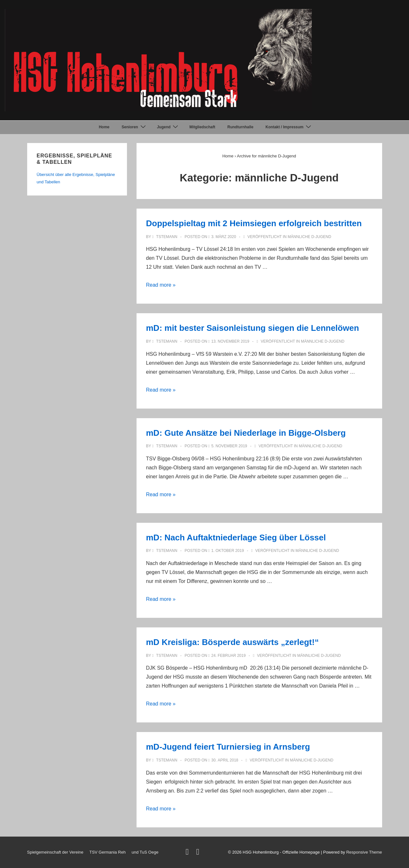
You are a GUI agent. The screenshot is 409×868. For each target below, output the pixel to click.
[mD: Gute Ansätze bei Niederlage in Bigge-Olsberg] (229, 446)
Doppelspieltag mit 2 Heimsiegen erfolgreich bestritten (254, 223)
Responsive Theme (364, 852)
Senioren (134, 127)
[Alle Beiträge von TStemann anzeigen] (165, 237)
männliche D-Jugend (310, 237)
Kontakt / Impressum (289, 127)
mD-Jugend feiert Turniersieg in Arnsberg (228, 747)
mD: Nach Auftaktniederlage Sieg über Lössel (236, 538)
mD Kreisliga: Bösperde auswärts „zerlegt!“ (232, 642)
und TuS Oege (145, 852)
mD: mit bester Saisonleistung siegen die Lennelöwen (253, 328)
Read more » (161, 285)
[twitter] (188, 853)
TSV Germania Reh (107, 852)
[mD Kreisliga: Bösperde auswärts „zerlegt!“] (228, 656)
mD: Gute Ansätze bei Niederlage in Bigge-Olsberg (246, 433)
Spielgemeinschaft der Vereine (55, 852)
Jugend (169, 127)
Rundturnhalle (240, 127)
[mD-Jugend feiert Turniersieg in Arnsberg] (225, 760)
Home (104, 127)
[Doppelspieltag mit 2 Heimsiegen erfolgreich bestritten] (224, 237)
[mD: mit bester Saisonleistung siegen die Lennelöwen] (230, 341)
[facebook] (199, 853)
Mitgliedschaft (202, 127)
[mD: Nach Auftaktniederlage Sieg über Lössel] (228, 551)
